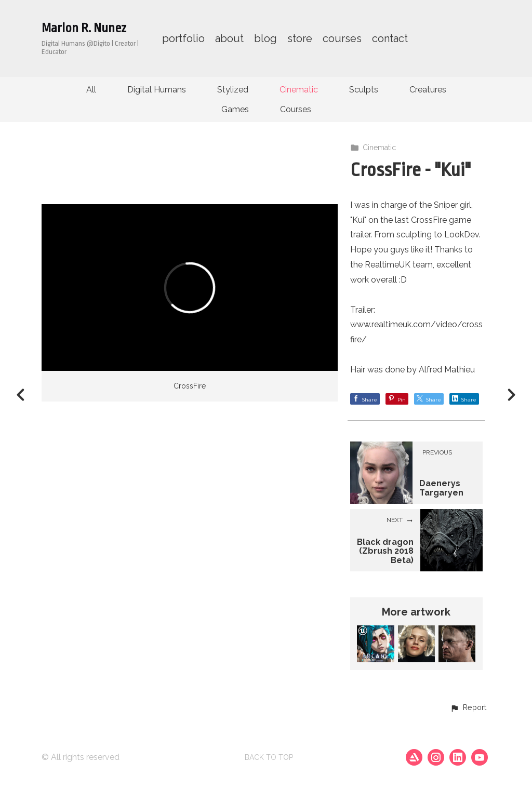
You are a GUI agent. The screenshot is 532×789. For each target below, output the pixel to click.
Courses (296, 109)
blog (265, 39)
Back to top (269, 757)
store (300, 39)
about (229, 39)
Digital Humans (157, 90)
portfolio (183, 39)
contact (390, 39)
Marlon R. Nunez (84, 28)
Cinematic (299, 90)
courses (342, 39)
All (91, 90)
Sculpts (364, 90)
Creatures (428, 90)
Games (235, 109)
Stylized (233, 90)
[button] (468, 708)
